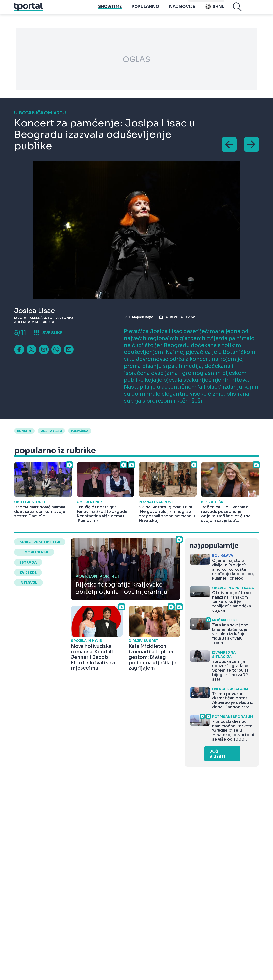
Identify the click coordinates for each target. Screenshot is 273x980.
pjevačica (80, 431)
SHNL (215, 10)
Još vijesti (217, 754)
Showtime (110, 10)
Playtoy (215, 3)
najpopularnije (214, 546)
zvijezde (28, 572)
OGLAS (136, 59)
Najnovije (182, 10)
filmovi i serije (34, 552)
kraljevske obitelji (40, 542)
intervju (28, 583)
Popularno (145, 10)
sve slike (52, 333)
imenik (196, 3)
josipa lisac (51, 431)
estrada (28, 562)
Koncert (24, 431)
